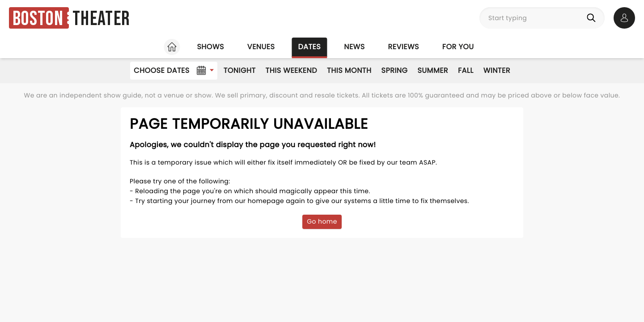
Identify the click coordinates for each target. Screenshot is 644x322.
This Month (349, 70)
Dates (309, 47)
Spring (395, 70)
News (354, 47)
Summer (433, 70)
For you (458, 47)
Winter (497, 70)
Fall (466, 70)
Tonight (240, 70)
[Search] (593, 18)
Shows (210, 47)
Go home (322, 221)
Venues (261, 47)
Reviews (404, 47)
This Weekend (291, 70)
